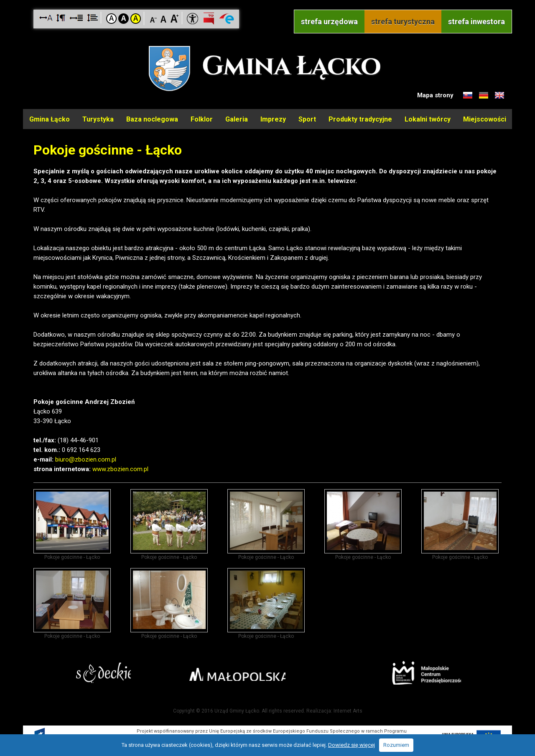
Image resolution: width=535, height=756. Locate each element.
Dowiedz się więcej (352, 745)
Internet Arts (348, 709)
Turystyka (98, 118)
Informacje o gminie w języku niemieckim (484, 96)
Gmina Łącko (50, 118)
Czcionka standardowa (164, 18)
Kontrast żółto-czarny (136, 19)
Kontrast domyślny (111, 19)
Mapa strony (435, 95)
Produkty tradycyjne (360, 118)
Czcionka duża (175, 18)
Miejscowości (485, 118)
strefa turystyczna (403, 22)
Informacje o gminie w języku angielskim (499, 96)
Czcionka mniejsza (154, 18)
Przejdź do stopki (268, 0)
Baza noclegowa (152, 118)
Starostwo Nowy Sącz (113, 673)
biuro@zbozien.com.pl (86, 458)
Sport (307, 118)
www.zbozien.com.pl (120, 467)
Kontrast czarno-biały (124, 19)
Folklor (202, 118)
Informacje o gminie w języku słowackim (468, 96)
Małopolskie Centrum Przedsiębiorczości (417, 672)
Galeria (237, 118)
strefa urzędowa (329, 22)
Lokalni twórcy (428, 118)
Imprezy (273, 118)
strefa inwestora (476, 22)
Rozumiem (396, 745)
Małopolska (266, 671)
